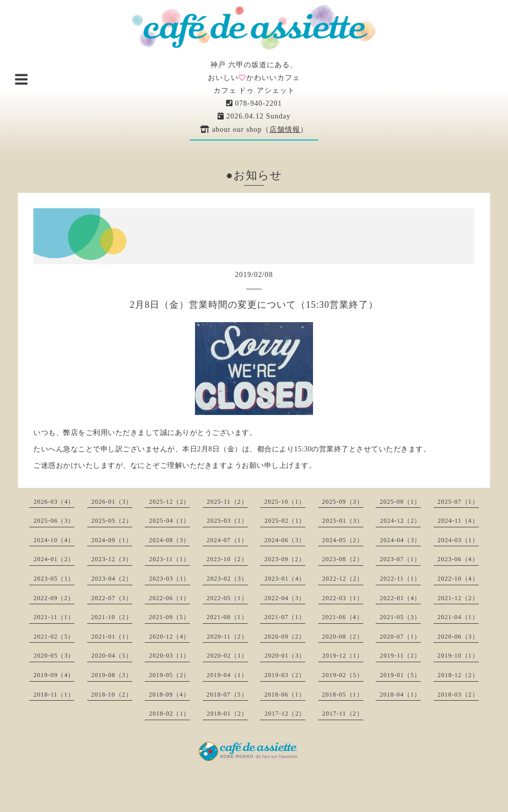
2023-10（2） (227, 559)
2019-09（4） (54, 675)
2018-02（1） (169, 714)
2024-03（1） (458, 540)
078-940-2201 (254, 103)
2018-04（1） (400, 695)
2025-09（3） (343, 502)
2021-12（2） (458, 598)
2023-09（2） (285, 559)
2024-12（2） (400, 521)
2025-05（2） (112, 521)
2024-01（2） (54, 559)
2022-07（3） (112, 598)
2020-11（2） (227, 637)
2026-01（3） (112, 502)
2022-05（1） (227, 598)
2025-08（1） (400, 502)
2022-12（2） (343, 579)
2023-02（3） (227, 579)
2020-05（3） (54, 656)
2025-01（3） (343, 521)
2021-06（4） (343, 617)
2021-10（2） (112, 617)
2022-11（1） (400, 579)
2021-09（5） (169, 617)
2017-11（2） (343, 714)
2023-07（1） (400, 559)
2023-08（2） (343, 559)
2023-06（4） (458, 559)
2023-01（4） (285, 579)
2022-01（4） (400, 598)
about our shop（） (254, 130)
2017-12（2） (285, 714)
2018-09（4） (169, 695)
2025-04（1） (169, 521)
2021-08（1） (227, 617)
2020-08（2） (343, 637)
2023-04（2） (112, 579)
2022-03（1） (343, 598)
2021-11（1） (54, 617)
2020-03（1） (169, 656)
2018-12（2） (458, 675)
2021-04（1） (458, 617)
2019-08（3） (112, 675)
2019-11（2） (400, 656)
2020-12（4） (169, 637)
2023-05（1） (54, 579)
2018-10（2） (112, 695)
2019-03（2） (285, 675)
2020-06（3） (458, 637)
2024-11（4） (458, 521)
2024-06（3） (285, 540)
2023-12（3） (112, 559)
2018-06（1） (285, 695)
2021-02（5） (54, 637)
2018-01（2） (227, 714)
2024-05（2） (343, 540)
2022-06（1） (169, 598)
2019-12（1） (343, 656)
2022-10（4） (458, 579)
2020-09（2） (285, 637)
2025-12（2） (169, 502)
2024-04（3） (400, 540)
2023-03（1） (169, 579)
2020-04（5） (112, 656)
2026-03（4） (54, 502)
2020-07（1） (400, 637)
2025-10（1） (285, 502)
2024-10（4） (54, 540)
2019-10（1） (458, 656)
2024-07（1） (227, 540)
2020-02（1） (227, 656)
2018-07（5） (227, 695)
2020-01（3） (285, 656)
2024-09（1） (112, 540)
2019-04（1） (227, 675)
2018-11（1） (54, 695)
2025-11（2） (227, 502)
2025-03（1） (227, 521)
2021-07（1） (285, 617)
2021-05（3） (400, 617)
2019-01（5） (400, 675)
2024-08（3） (169, 540)
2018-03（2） (458, 695)
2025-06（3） (54, 521)
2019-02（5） (343, 675)
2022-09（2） (54, 598)
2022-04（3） (285, 598)
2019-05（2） (169, 675)
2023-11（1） (169, 559)
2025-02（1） (285, 521)
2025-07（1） (458, 502)
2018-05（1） (343, 695)
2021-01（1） (112, 637)
